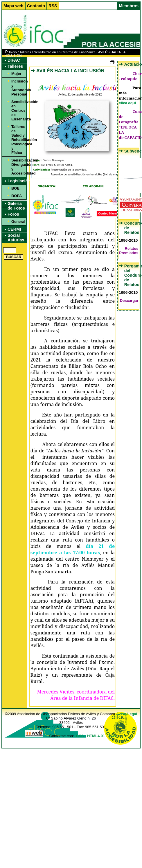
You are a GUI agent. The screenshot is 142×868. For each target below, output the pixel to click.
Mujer (16, 74)
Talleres (25, 52)
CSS (80, 736)
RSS (53, 6)
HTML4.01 (96, 736)
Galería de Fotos (16, 206)
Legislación (17, 181)
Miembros (129, 6)
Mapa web (14, 6)
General (18, 222)
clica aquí (127, 103)
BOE (15, 188)
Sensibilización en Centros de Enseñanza (65, 52)
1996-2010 (128, 240)
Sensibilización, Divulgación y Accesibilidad (18, 167)
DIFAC (14, 60)
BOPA (17, 196)
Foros (13, 214)
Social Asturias (16, 238)
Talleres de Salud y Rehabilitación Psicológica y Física (18, 140)
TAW (112, 736)
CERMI (14, 229)
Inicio (11, 52)
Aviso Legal (127, 714)
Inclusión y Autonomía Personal (18, 88)
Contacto (36, 6)
